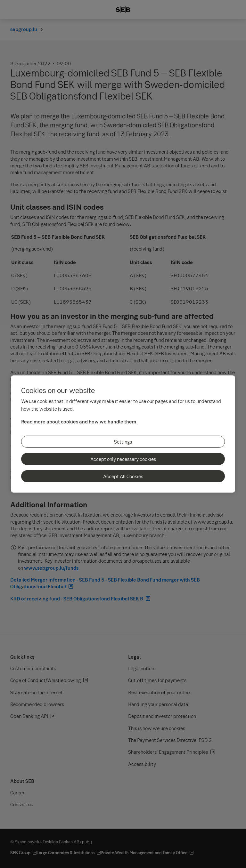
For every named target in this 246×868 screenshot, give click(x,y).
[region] (123, 434)
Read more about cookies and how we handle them (79, 422)
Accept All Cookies (123, 476)
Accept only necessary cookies (123, 459)
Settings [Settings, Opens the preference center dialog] (123, 442)
